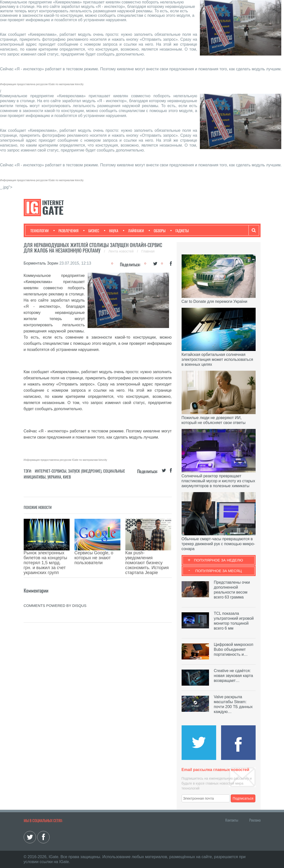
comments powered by (55, 583)
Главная (148, 251)
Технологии (39, 231)
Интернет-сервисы (51, 471)
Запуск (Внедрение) (85, 471)
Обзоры (157, 231)
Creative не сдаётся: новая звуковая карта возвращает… (234, 676)
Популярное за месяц (218, 571)
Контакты (232, 820)
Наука (111, 231)
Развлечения (66, 231)
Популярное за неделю (218, 560)
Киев (67, 477)
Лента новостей (121, 251)
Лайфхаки (133, 231)
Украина (54, 477)
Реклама (255, 820)
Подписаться (243, 798)
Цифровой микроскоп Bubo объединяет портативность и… (234, 649)
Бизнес (91, 231)
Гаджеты (180, 231)
